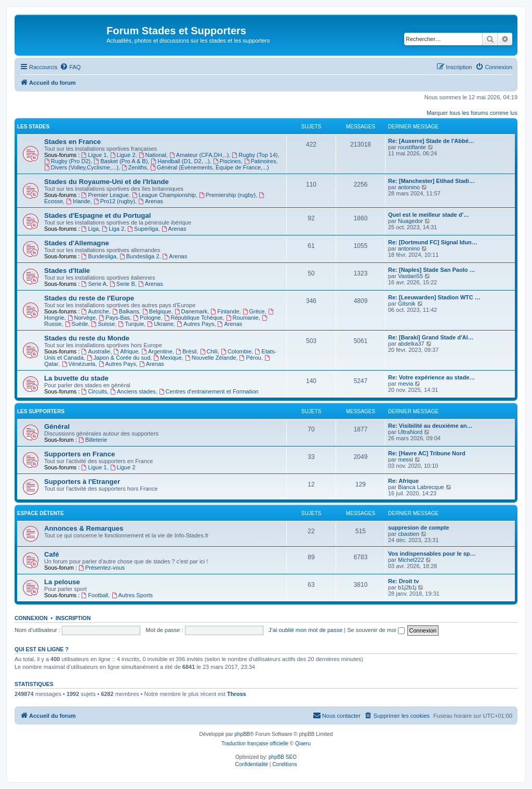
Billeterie (93, 440)
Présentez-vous (102, 568)
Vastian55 (410, 276)
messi (405, 459)
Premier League (105, 195)
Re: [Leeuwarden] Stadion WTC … (434, 297)
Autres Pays (195, 324)
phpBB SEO (283, 757)
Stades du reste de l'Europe (89, 298)
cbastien (409, 534)
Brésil (186, 351)
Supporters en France (79, 454)
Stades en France (72, 142)
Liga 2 (113, 229)
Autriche (95, 311)
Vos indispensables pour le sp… (432, 554)
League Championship (164, 195)
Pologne (147, 318)
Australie (96, 351)
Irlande (78, 201)
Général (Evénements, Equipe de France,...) (210, 167)
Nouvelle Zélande (210, 358)
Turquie (131, 324)
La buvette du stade (76, 378)
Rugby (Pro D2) (67, 161)
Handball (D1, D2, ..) (180, 161)
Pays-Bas (114, 318)
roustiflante (412, 147)
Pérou (250, 358)
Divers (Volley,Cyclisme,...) (81, 167)
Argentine (157, 351)
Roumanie (242, 318)
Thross (237, 694)
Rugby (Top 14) (255, 155)
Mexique (167, 358)
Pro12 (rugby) (114, 201)
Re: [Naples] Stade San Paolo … (431, 270)
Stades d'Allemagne (77, 243)
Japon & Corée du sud (118, 358)
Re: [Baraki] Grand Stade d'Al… (431, 337)
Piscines (227, 161)
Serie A (94, 284)
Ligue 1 (94, 155)
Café (52, 554)
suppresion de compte (418, 528)
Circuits (95, 391)
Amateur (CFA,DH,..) (199, 155)
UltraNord (410, 432)
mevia (405, 384)
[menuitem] (70, 67)
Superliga (143, 229)
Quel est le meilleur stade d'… (429, 215)
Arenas (151, 201)
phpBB (242, 734)
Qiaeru (303, 744)
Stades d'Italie (67, 271)
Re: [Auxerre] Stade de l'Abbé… (431, 141)
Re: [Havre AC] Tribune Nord (427, 453)
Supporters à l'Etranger (82, 482)
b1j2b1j (407, 587)
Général (57, 426)
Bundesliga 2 (139, 256)
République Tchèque (194, 318)
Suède (77, 324)
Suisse (103, 324)
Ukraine (160, 324)
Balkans (126, 311)
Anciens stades (133, 391)
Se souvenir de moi (376, 630)
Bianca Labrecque (421, 487)
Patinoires (260, 161)
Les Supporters (41, 411)
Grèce (254, 311)
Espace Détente (41, 513)
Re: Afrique (403, 481)
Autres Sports (132, 595)
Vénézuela (79, 364)
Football (95, 595)
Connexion (31, 618)
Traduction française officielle (255, 744)
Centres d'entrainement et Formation (209, 391)
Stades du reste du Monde (87, 338)
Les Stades (33, 127)
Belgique (157, 311)
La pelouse (62, 582)
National (152, 155)
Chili (209, 351)
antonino (409, 187)
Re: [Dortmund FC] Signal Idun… (433, 242)
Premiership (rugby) (227, 195)
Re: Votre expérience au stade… (431, 377)
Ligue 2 (123, 155)
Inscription (73, 618)
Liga (90, 229)
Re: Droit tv (403, 581)
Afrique (126, 351)
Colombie (236, 351)
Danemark (191, 311)
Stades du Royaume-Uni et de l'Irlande (107, 182)
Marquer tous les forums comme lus (472, 113)
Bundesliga (99, 256)
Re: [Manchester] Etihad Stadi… (431, 181)
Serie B (122, 284)
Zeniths (134, 167)
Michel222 (411, 560)
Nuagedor (410, 221)
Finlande (225, 311)
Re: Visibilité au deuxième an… (430, 426)
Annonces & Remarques (84, 528)
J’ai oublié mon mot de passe (305, 630)
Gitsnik (407, 304)
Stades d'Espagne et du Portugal (97, 215)
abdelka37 (411, 344)
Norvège (82, 318)
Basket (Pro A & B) (121, 161)
